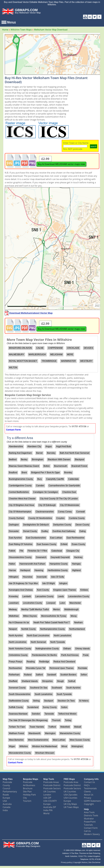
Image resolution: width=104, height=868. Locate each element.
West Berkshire (16, 740)
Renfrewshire (15, 668)
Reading (31, 662)
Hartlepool (25, 570)
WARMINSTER (68, 361)
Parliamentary (10, 792)
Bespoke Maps (31, 779)
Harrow (12, 570)
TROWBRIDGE (49, 361)
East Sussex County (47, 544)
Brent (24, 473)
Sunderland (33, 707)
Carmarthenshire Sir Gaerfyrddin (64, 486)
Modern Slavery (92, 834)
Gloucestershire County (20, 557)
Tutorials (88, 825)
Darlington (14, 525)
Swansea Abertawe (18, 714)
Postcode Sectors (52, 788)
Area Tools (89, 812)
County (6, 785)
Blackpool (80, 459)
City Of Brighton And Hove (21, 505)
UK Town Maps (71, 807)
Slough (60, 681)
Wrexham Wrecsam (45, 753)
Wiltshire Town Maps (21, 30)
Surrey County (50, 707)
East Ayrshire (15, 538)
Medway (13, 609)
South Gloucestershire (19, 694)
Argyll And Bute (63, 446)
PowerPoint (90, 822)
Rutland (28, 675)
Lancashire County (44, 596)
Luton (62, 603)
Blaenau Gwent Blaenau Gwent (24, 466)
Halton (12, 564)
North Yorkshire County (20, 649)
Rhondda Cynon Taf (36, 668)
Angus (49, 446)
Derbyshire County (62, 525)
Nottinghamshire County (47, 649)
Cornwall (80, 512)
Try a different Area (20, 438)
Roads (6, 795)
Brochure (28, 788)
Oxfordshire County (18, 655)
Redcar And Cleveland (64, 662)
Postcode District (52, 785)
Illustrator (89, 819)
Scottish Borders (68, 675)
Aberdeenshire (16, 446)
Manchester (75, 603)
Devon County (82, 525)
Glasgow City (73, 551)
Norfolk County (29, 629)
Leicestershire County (79, 596)
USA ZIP (47, 798)
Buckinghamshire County (21, 479)
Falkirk (12, 551)
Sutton (64, 707)
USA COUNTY (50, 801)
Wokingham (77, 746)
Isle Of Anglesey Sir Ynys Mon (23, 583)
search (94, 146)
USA (5, 801)
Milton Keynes (30, 616)
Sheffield (13, 681)
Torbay (68, 720)
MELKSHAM (56, 354)
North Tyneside (58, 642)
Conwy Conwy (65, 512)
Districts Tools (91, 815)
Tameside (49, 714)
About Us (89, 795)
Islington (63, 583)
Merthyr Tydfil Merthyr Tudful (35, 609)
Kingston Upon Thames (65, 590)
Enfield (64, 544)
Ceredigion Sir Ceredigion (46, 492)
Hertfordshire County (58, 570)
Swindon (36, 714)
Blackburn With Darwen (59, 459)
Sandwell (52, 675)
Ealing (82, 531)
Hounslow (27, 577)
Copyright (89, 804)
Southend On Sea (39, 688)
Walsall (78, 727)
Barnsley (51, 453)
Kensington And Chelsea (21, 590)
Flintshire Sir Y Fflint (37, 551)
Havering (39, 570)
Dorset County (30, 531)
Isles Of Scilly (58, 577)
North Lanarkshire (62, 636)
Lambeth (27, 596)
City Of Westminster (70, 505)
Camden (40, 486)
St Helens (84, 701)
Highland (76, 570)
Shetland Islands (30, 681)
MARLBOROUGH (37, 354)
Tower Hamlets (37, 727)
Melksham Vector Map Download (51, 30)
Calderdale (73, 479)
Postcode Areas (51, 782)
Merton (57, 609)
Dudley (45, 531)
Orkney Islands (83, 649)
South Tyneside (64, 694)
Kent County (43, 590)
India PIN (48, 810)
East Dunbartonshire (36, 538)
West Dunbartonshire (38, 740)
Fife (21, 551)
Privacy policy (66, 862)
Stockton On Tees (66, 701)
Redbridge (44, 662)
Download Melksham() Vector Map (31, 313)
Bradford (13, 473)
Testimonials (90, 788)
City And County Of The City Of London (59, 499)
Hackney (78, 557)
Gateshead (57, 551)
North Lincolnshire (18, 642)
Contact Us (89, 782)
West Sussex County (80, 740)
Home (5, 30)
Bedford (13, 459)
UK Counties (49, 792)
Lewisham (14, 603)
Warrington (50, 733)
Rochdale (82, 668)
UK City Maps (70, 804)
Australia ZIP (50, 807)
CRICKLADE (73, 348)
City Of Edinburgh (47, 505)
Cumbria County (77, 518)
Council (6, 788)
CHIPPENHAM (55, 348)
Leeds (61, 596)
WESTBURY (86, 361)
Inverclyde (42, 577)
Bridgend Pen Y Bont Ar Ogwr (45, 473)
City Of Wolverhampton (20, 512)
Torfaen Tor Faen (17, 727)
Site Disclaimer (94, 862)
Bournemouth (61, 466)
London (47, 795)
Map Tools (49, 779)
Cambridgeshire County (20, 486)
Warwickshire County (70, 733)
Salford (39, 675)
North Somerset (38, 642)
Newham (78, 622)
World (46, 813)
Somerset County (17, 688)
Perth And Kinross (70, 655)
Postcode (7, 782)
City (25, 798)
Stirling (36, 701)
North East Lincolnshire (38, 636)
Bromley (68, 473)
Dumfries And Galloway (64, 531)
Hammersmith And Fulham (32, 564)
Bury (40, 479)
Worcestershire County (20, 753)
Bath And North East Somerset (75, 453)
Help (86, 809)
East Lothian (56, 538)
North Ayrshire (16, 636)
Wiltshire (23, 746)
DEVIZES (88, 348)
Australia (7, 804)
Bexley (24, 459)
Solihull (72, 681)
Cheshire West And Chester (22, 499)
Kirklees (84, 590)
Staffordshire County (19, 701)
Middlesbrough (71, 609)
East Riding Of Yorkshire (21, 544)
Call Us (87, 831)
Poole (86, 655)
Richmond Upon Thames (62, 668)
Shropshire (47, 681)
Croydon (60, 518)
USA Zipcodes (70, 795)
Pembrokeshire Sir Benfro (44, 655)
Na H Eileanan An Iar (19, 622)
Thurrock (56, 720)
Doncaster (14, 531)
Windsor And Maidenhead (44, 746)
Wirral (64, 746)
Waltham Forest (16, 733)
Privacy (88, 798)
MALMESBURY (17, 354)
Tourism (27, 801)
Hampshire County (59, 564)
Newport (13, 629)
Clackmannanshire (45, 512)
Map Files (8, 779)
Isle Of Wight (49, 583)
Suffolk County (16, 707)
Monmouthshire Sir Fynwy (54, 616)
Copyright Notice (80, 862)
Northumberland (77, 629)
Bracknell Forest (79, 466)
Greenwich (41, 557)
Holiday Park (29, 795)
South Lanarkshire (43, 694)
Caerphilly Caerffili (55, 479)
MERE (70, 354)
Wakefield (65, 727)
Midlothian (14, 616)
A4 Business (29, 785)
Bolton (47, 466)
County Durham (16, 518)
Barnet (39, 453)
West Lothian (59, 740)
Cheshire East (69, 492)
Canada (6, 807)
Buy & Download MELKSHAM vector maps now (61, 164)
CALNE (40, 348)
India (5, 810)
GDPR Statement (92, 801)
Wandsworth (34, 733)
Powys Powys (16, 662)
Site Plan (27, 792)
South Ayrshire (73, 688)
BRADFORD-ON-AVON (20, 348)
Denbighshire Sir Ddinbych (36, 525)
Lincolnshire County (33, 603)
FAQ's (87, 785)
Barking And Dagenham (20, 453)
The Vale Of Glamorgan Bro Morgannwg (28, 720)
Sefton (84, 675)
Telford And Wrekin (67, 714)
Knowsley (13, 596)
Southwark (57, 688)
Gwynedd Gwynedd (60, 557)
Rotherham (14, 675)
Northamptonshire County (52, 629)
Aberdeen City (34, 446)
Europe (6, 798)
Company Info (91, 779)
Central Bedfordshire (19, 492)
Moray (74, 616)
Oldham (67, 649)
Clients (87, 792)
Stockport (49, 701)
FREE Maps (69, 779)
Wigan (12, 746)
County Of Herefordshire (40, 518)
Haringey (76, 564)
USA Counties (70, 798)
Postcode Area (71, 782)
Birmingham (38, 459)
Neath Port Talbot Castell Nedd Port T (52, 622)
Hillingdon (14, 577)
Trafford (52, 727)
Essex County (78, 544)
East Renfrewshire (75, 538)
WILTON (13, 368)
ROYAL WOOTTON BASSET (23, 361)
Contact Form (13, 430)
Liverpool (51, 603)
